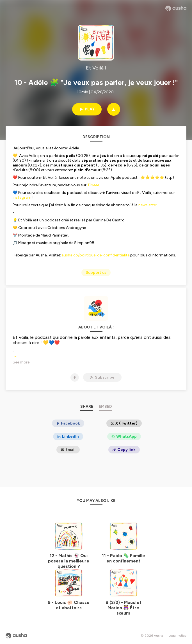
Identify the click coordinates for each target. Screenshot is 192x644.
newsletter (148, 205)
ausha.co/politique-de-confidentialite (95, 255)
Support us (96, 273)
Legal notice (178, 636)
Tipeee (93, 185)
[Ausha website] (176, 8)
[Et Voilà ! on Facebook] (75, 377)
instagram (22, 197)
